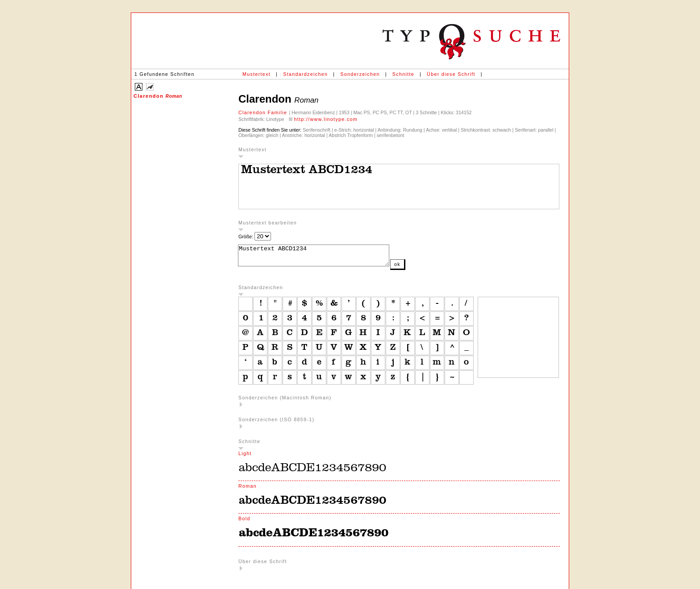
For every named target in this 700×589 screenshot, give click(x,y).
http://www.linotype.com (326, 119)
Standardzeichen (305, 74)
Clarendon (158, 96)
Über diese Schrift (451, 74)
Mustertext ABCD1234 (323, 257)
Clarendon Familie (264, 112)
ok (415, 268)
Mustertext (256, 74)
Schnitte (403, 74)
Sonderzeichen (360, 74)
